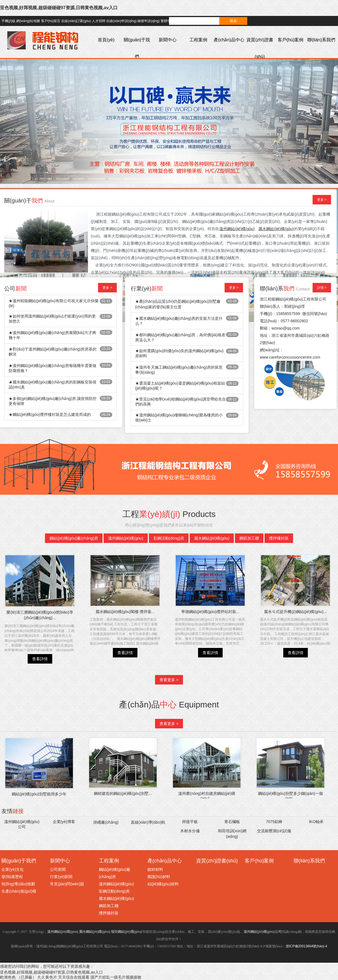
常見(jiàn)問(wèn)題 (67, 884)
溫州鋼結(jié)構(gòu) (126, 538)
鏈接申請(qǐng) (148, 21)
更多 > (322, 200)
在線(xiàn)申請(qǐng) (121, 21)
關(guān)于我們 (137, 48)
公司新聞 (58, 869)
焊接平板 (190, 822)
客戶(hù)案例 (291, 40)
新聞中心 (168, 40)
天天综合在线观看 (74, 977)
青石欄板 (232, 822)
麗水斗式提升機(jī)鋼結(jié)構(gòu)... (295, 612)
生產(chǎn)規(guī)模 (19, 891)
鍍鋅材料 (155, 869)
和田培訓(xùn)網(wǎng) (232, 834)
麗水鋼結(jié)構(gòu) (212, 538)
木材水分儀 (190, 831)
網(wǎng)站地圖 (28, 21)
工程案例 (198, 40)
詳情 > (322, 288)
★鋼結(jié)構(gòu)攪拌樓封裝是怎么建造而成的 (50, 414)
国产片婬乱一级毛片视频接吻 (116, 977)
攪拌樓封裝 (279, 538)
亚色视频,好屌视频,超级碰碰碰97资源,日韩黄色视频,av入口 (59, 8)
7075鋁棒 (274, 822)
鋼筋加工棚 (249, 538)
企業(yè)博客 (64, 822)
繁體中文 (167, 21)
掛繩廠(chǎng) (106, 822)
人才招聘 (99, 21)
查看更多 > (169, 680)
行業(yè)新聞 (61, 877)
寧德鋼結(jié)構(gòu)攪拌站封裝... (210, 612)
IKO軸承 (316, 822)
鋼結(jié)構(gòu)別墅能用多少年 (39, 794)
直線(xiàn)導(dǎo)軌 (148, 822)
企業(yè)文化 (13, 869)
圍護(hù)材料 (159, 877)
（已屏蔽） (27, 977)
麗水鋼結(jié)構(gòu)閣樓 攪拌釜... (125, 612)
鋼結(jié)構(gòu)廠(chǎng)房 (74, 538)
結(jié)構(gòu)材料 (163, 884)
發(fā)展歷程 (12, 877)
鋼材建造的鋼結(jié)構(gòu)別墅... (123, 793)
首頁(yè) (106, 40)
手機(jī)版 (8, 21)
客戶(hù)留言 (51, 21)
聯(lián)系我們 (321, 40)
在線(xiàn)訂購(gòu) (76, 21)
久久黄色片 (47, 977)
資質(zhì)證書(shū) (260, 48)
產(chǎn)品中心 (229, 40)
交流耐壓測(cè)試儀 (274, 831)
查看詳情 (40, 659)
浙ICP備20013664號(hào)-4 (306, 946)
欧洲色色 (8, 977)
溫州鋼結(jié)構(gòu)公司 (22, 824)
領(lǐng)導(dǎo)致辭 (18, 884)
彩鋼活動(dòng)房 (169, 538)
